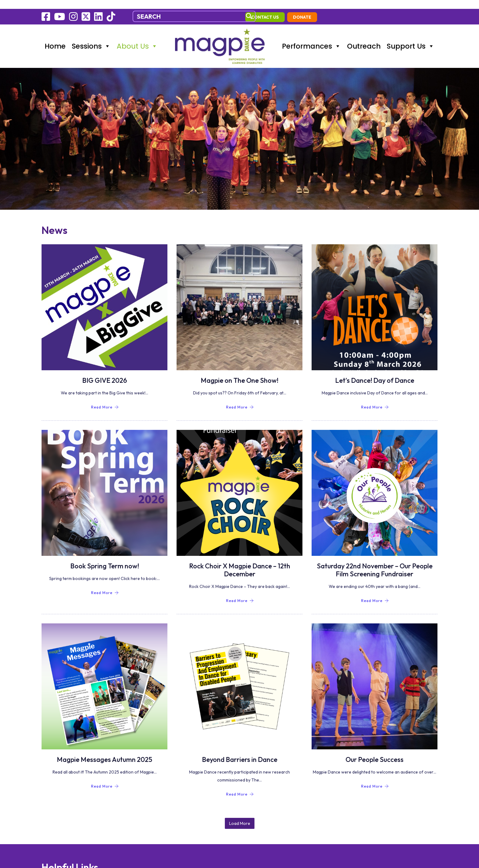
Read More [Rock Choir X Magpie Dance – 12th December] (240, 592)
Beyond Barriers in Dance (240, 751)
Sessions (91, 37)
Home (55, 37)
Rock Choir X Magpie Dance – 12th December (240, 562)
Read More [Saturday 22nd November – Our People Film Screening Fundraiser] (375, 592)
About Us (137, 37)
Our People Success (375, 751)
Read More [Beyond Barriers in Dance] (240, 786)
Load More (240, 805)
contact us (385, 8)
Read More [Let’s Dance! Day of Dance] (375, 399)
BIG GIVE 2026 (105, 372)
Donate (422, 8)
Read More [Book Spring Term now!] (105, 584)
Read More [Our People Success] (375, 778)
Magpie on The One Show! (239, 372)
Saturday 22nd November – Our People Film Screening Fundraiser (375, 562)
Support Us (411, 37)
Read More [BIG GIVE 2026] (105, 399)
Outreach (364, 37)
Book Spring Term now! (105, 558)
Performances (311, 37)
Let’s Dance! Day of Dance (375, 372)
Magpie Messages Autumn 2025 (104, 751)
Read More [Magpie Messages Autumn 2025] (105, 778)
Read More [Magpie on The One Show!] (240, 399)
